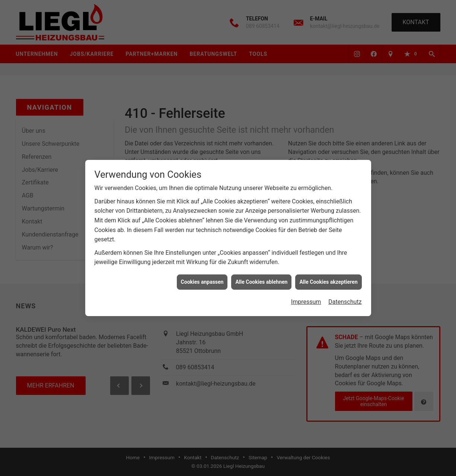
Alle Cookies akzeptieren (328, 279)
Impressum (306, 299)
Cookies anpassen (202, 279)
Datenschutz (345, 299)
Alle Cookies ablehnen (261, 279)
